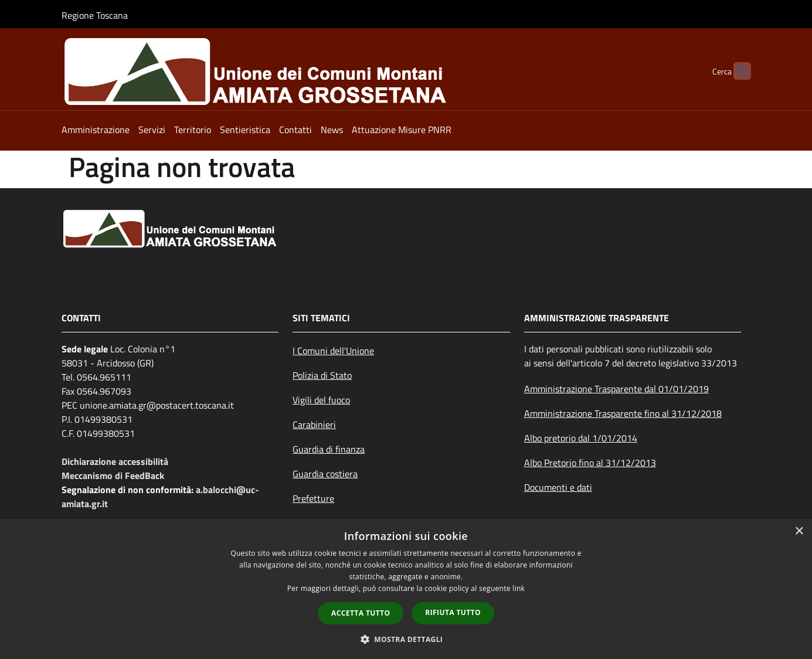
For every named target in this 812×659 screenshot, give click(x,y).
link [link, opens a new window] (519, 588)
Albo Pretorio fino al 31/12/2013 (590, 463)
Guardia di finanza (329, 449)
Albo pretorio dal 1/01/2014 (581, 438)
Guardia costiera (325, 474)
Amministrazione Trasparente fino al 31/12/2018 (623, 413)
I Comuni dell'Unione (333, 351)
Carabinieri (314, 424)
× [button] (799, 531)
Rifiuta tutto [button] (453, 612)
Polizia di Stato (322, 375)
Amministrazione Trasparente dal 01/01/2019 (616, 389)
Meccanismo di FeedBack (113, 475)
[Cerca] (737, 71)
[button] (406, 639)
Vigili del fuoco (321, 400)
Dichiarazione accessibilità (115, 461)
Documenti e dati (558, 487)
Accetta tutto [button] (361, 613)
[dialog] (406, 589)
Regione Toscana (95, 15)
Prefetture (313, 498)
